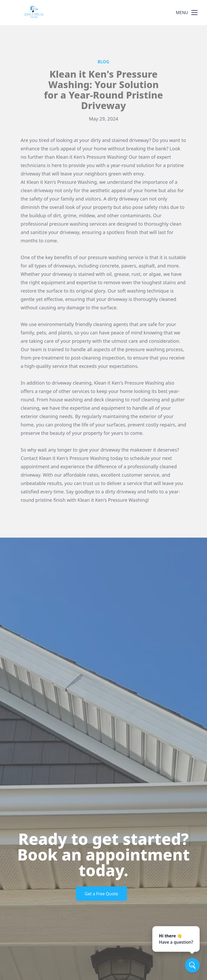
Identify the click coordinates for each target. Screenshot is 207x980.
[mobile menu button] (194, 13)
